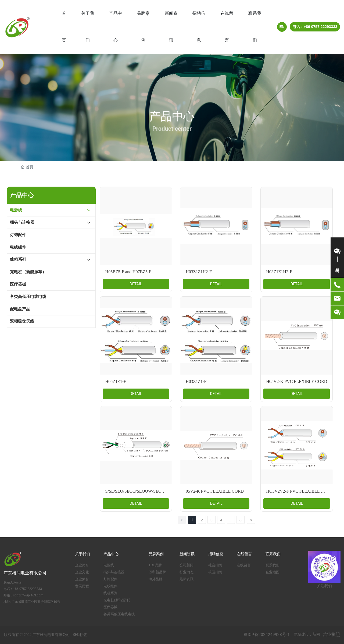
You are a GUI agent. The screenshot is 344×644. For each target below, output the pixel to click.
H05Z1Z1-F (116, 381)
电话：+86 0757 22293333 (315, 27)
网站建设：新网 (307, 634)
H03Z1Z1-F (196, 381)
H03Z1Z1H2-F (199, 272)
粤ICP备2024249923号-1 (266, 635)
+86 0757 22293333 (28, 589)
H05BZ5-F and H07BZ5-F (128, 272)
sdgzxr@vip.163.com (28, 595)
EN (282, 27)
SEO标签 (80, 635)
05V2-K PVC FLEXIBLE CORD (215, 491)
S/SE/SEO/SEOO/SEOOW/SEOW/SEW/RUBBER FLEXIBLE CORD (167, 491)
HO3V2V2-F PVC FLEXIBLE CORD (299, 491)
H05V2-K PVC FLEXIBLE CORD (297, 381)
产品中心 (172, 116)
